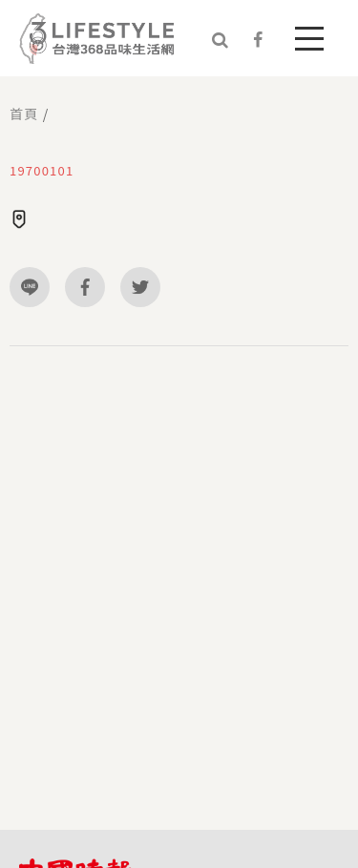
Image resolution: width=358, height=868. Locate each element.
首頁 (24, 114)
